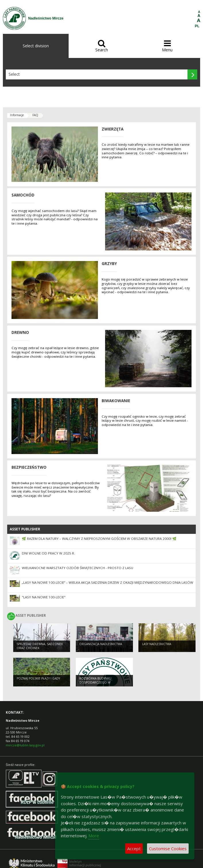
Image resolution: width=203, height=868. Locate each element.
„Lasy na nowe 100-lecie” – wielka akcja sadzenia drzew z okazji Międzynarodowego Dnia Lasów (108, 582)
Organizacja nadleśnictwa (101, 644)
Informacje (17, 115)
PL (197, 26)
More (94, 836)
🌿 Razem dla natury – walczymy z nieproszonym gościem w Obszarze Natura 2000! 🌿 (99, 539)
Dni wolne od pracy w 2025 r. (48, 553)
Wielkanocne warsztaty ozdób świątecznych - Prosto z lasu (78, 568)
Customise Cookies (168, 848)
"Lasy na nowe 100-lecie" (44, 597)
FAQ (35, 115)
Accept (134, 848)
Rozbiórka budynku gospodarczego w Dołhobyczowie (95, 683)
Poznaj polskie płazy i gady (38, 678)
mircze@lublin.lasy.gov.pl (25, 745)
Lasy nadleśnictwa (157, 644)
